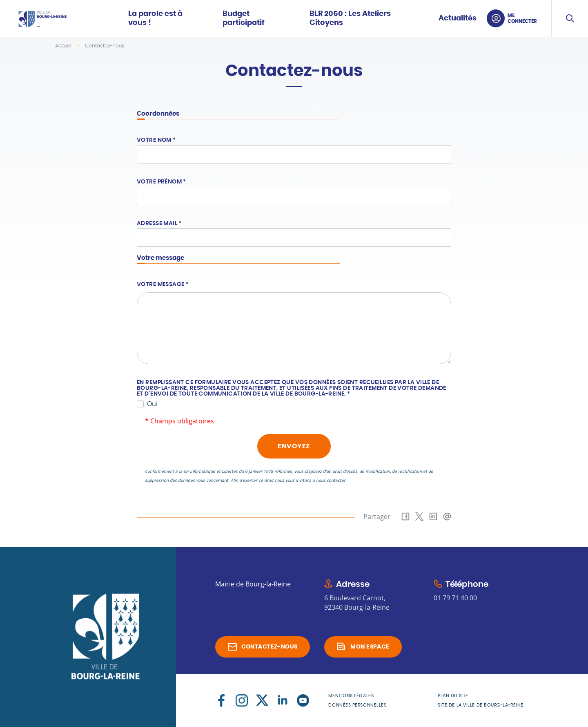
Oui (152, 404)
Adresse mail (159, 224)
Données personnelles (357, 705)
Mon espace (370, 647)
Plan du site (453, 696)
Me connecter (522, 18)
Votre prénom (161, 182)
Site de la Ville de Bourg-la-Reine (481, 705)
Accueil (64, 46)
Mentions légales (351, 696)
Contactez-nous (269, 647)
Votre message (163, 284)
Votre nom (156, 140)
